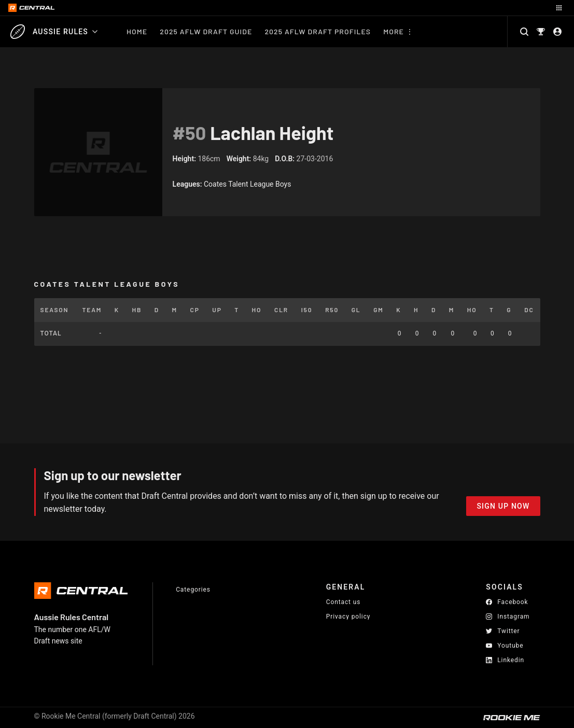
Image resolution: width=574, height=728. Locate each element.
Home (137, 31)
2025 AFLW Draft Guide (206, 31)
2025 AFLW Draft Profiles (318, 31)
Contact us (344, 602)
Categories (193, 590)
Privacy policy (348, 616)
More (394, 31)
